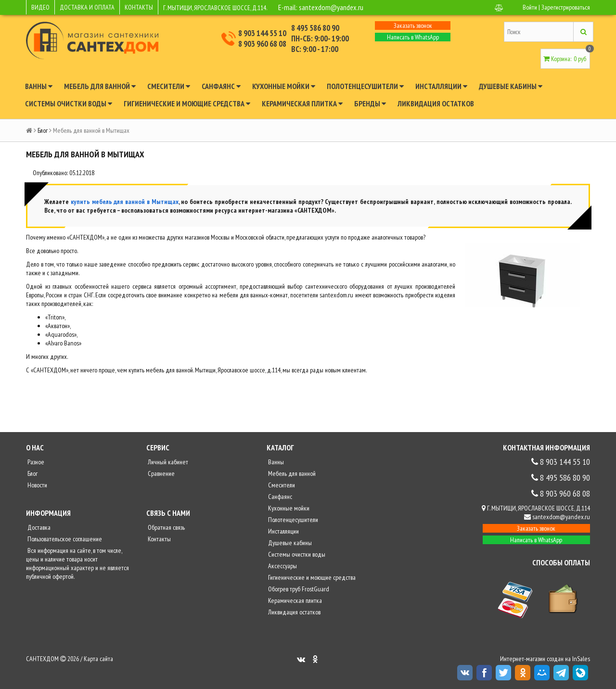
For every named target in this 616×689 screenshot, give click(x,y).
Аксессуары (282, 566)
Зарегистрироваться (566, 7)
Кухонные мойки (284, 86)
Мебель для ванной (100, 86)
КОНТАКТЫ (139, 7)
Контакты (159, 539)
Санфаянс (221, 86)
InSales (581, 659)
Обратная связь (166, 527)
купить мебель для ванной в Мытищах (125, 202)
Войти (530, 7)
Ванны (39, 86)
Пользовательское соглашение (64, 539)
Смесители (169, 86)
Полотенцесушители (365, 86)
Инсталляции (441, 86)
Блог (43, 130)
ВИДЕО (40, 7)
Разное (35, 462)
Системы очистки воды (69, 103)
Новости (37, 485)
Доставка (38, 527)
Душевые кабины (511, 86)
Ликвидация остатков (436, 103)
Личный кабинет (167, 462)
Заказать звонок (413, 26)
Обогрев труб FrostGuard (298, 589)
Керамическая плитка (302, 103)
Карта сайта (98, 659)
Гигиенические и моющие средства (187, 103)
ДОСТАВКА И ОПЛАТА (87, 7)
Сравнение (160, 473)
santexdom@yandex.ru (331, 7)
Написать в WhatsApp (413, 37)
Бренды (370, 103)
